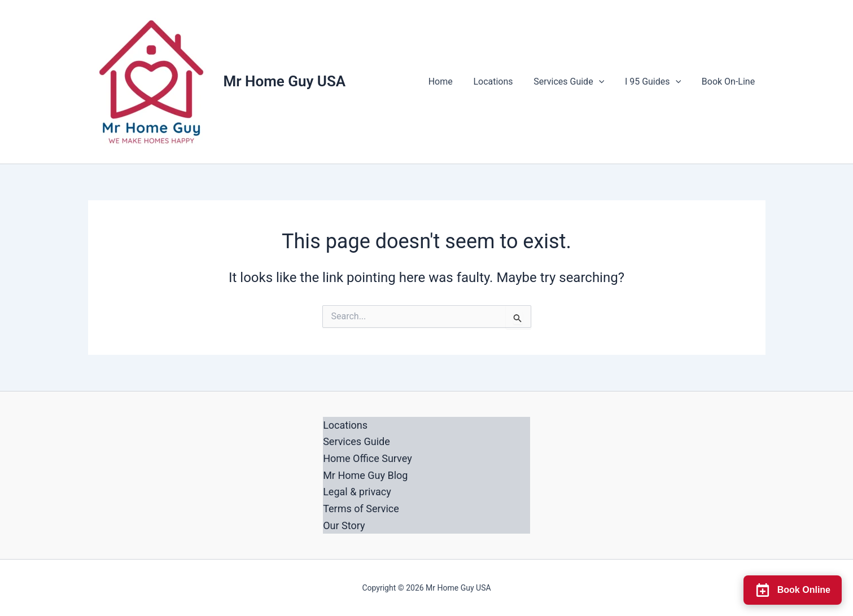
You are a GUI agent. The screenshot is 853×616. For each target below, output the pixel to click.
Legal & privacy (357, 492)
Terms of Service (361, 509)
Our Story (344, 525)
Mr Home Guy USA (285, 81)
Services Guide (576, 82)
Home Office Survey (368, 458)
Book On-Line (729, 82)
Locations (502, 82)
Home (452, 82)
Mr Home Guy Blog (365, 475)
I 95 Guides (657, 82)
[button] (605, 82)
